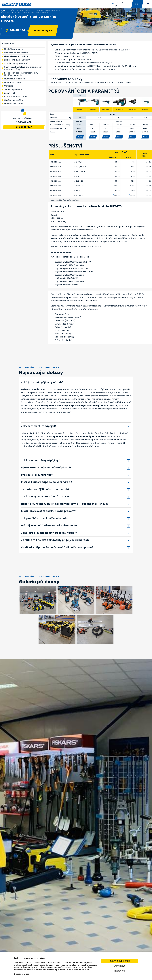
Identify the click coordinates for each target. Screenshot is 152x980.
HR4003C (106, 109)
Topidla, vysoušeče (13, 89)
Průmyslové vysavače (15, 79)
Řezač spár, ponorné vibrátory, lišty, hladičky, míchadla (21, 74)
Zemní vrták (10, 93)
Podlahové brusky (13, 82)
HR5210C (132, 109)
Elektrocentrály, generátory (17, 60)
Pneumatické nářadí (14, 104)
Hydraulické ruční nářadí (16, 96)
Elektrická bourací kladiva (16, 53)
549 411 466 (15, 30)
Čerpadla (9, 86)
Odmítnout (119, 966)
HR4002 (93, 109)
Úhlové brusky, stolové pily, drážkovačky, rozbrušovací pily (23, 68)
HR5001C (119, 109)
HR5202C (145, 109)
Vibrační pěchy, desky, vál (16, 63)
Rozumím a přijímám (119, 961)
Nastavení (119, 971)
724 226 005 (119, 4)
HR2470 (80, 109)
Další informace (22, 974)
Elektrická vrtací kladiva (16, 56)
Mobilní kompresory (14, 49)
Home (3, 10)
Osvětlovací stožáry (14, 100)
